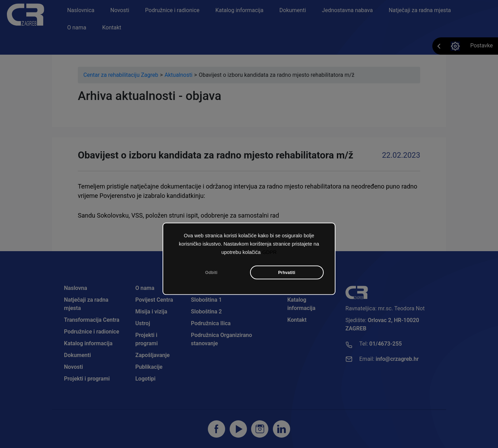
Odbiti (211, 272)
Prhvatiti (287, 272)
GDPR (269, 252)
